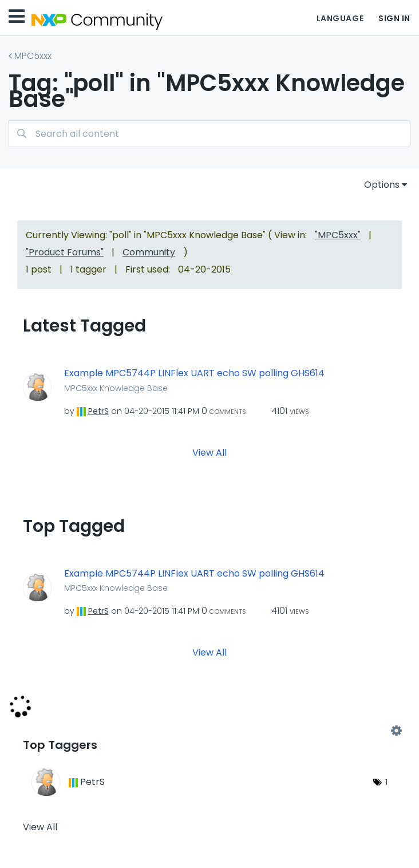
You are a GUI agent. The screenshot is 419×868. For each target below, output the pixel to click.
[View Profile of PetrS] (98, 411)
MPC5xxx (33, 56)
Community (149, 252)
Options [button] (382, 185)
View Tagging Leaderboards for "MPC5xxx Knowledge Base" (209, 731)
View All (209, 452)
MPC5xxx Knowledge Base (116, 388)
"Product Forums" (65, 252)
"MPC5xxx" (338, 235)
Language (340, 18)
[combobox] (209, 134)
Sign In (394, 18)
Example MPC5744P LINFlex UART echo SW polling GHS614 (194, 373)
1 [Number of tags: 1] (386, 782)
